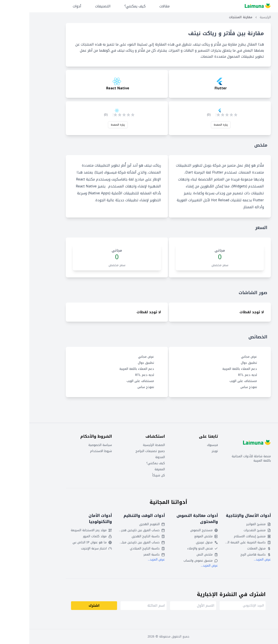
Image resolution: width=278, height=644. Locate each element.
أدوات (48, 6)
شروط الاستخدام (72, 451)
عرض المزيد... (233, 560)
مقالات (135, 6)
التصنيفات (74, 6)
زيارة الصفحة (191, 125)
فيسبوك (183, 445)
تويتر (185, 451)
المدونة (131, 457)
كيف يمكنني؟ (106, 6)
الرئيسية (236, 17)
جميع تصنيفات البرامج (121, 451)
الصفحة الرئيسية (125, 445)
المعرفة (130, 469)
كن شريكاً (129, 475)
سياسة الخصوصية (71, 445)
